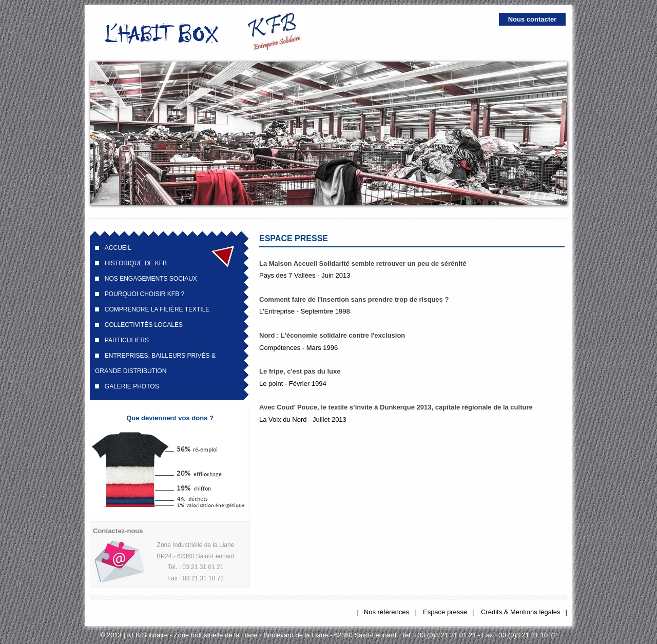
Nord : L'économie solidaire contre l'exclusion (332, 335)
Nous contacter (533, 19)
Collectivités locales (144, 325)
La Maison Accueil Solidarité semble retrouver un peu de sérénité (363, 264)
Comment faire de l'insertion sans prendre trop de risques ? (354, 299)
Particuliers (127, 340)
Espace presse (445, 612)
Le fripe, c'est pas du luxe (300, 371)
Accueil (118, 248)
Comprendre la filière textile (157, 309)
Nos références (387, 612)
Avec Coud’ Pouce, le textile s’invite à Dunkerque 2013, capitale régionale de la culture (396, 407)
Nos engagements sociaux (151, 279)
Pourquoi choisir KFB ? (144, 294)
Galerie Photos (132, 386)
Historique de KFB (136, 263)
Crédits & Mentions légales (521, 612)
